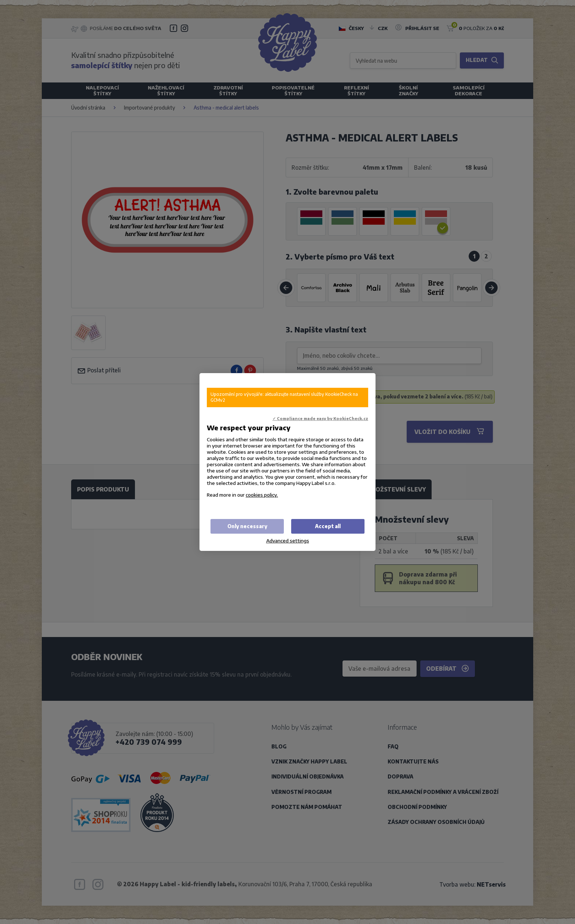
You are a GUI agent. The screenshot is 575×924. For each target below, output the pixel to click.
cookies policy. (262, 495)
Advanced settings (288, 540)
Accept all (328, 526)
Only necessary (247, 526)
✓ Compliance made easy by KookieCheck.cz (320, 418)
